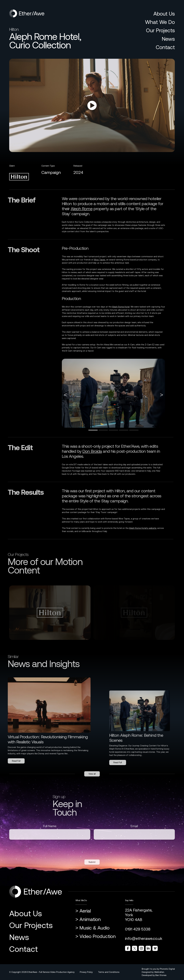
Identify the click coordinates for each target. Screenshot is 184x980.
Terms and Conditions (109, 972)
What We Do (160, 22)
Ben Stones (161, 975)
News (168, 39)
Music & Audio (95, 928)
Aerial (85, 911)
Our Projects (160, 30)
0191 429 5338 (138, 929)
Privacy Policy (86, 972)
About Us (164, 14)
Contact (165, 47)
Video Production (98, 936)
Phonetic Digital (167, 969)
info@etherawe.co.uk (144, 938)
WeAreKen (159, 972)
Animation (90, 919)
